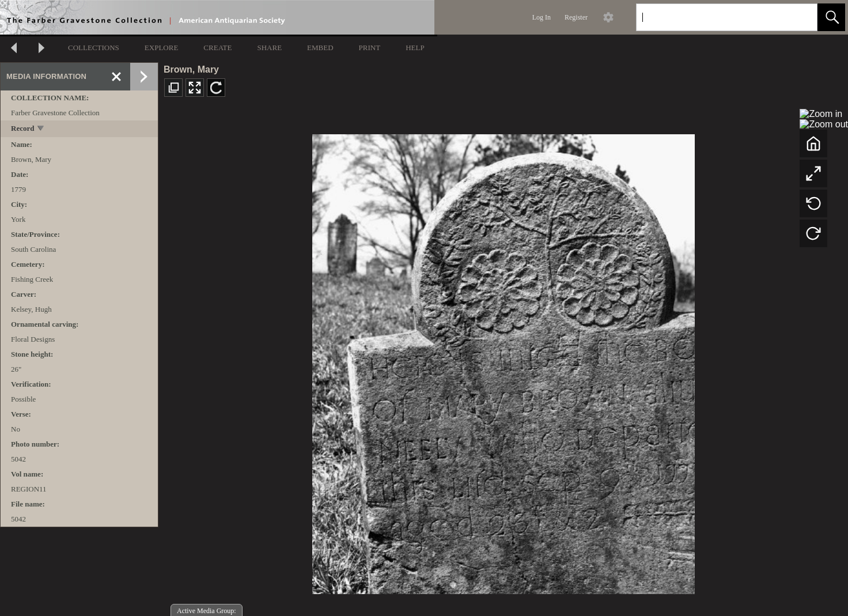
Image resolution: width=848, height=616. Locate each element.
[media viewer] (503, 361)
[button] (831, 17)
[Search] (713, 17)
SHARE (269, 48)
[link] (799, 17)
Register (576, 17)
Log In (542, 17)
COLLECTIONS (94, 48)
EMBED (320, 48)
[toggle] (41, 129)
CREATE (217, 48)
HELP (415, 48)
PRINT (370, 48)
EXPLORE (162, 48)
